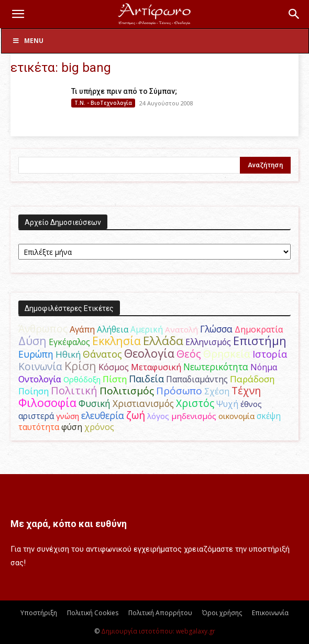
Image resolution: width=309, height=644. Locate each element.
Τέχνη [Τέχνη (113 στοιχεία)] (246, 390)
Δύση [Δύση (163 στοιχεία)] (32, 341)
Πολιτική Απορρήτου (160, 613)
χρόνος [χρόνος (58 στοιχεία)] (99, 427)
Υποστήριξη (39, 613)
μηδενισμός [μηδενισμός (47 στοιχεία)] (194, 416)
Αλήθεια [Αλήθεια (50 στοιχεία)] (113, 329)
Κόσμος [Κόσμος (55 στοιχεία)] (114, 367)
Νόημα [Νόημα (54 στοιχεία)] (264, 367)
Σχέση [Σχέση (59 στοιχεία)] (217, 391)
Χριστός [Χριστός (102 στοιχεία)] (195, 403)
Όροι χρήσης (222, 613)
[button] (18, 14)
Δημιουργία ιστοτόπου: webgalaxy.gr (158, 631)
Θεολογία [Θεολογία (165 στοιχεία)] (149, 353)
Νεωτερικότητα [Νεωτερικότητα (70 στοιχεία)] (216, 367)
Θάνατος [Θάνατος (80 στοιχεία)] (102, 354)
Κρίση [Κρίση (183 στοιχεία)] (80, 366)
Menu (28, 41)
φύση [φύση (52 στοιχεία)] (72, 427)
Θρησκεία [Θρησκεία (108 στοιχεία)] (227, 354)
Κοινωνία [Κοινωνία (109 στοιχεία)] (40, 366)
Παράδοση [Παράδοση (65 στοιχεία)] (252, 379)
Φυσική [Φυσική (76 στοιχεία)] (95, 403)
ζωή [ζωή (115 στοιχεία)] (136, 415)
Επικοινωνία (270, 613)
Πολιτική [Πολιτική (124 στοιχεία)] (74, 390)
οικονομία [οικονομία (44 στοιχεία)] (236, 416)
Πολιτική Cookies (93, 613)
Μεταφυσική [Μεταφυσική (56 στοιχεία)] (156, 367)
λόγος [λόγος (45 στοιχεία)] (158, 416)
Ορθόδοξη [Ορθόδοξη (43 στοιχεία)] (82, 379)
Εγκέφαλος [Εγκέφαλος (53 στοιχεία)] (69, 342)
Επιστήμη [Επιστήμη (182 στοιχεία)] (260, 341)
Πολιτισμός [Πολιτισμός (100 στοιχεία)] (127, 391)
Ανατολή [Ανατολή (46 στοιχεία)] (181, 329)
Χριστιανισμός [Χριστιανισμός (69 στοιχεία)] (143, 404)
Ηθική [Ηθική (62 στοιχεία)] (68, 354)
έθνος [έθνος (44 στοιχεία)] (251, 404)
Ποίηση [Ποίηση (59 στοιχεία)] (34, 391)
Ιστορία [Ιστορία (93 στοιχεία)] (270, 354)
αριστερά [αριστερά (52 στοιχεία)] (36, 416)
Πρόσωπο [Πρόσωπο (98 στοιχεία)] (179, 391)
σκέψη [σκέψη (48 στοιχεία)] (269, 416)
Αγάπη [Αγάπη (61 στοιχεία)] (82, 329)
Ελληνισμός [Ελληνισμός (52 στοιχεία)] (208, 342)
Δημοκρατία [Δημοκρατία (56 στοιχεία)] (259, 329)
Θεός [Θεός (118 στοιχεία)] (189, 354)
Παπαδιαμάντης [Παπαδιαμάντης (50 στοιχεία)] (197, 379)
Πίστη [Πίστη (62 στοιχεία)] (115, 379)
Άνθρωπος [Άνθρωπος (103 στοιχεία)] (43, 329)
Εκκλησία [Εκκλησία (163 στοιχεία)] (117, 341)
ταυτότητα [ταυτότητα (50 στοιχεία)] (39, 427)
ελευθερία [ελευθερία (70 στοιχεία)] (103, 416)
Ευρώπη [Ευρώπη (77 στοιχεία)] (36, 354)
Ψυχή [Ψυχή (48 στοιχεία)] (227, 404)
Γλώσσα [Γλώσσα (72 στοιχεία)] (216, 329)
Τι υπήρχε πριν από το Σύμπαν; (124, 91)
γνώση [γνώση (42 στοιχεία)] (68, 416)
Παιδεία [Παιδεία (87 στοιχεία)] (146, 378)
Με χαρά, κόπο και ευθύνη (69, 524)
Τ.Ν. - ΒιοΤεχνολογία (103, 103)
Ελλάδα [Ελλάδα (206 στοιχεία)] (163, 341)
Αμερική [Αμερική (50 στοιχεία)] (147, 329)
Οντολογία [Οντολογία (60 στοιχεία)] (40, 379)
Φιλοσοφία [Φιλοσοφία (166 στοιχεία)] (47, 402)
